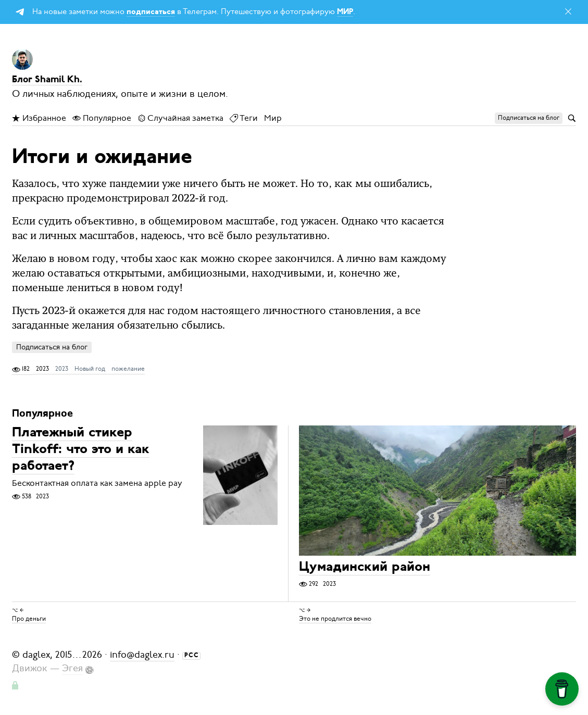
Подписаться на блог (52, 347)
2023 (62, 369)
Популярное (102, 118)
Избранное (39, 118)
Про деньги (29, 619)
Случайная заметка (180, 118)
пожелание (128, 369)
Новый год (90, 369)
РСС (192, 656)
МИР (345, 12)
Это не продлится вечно (335, 619)
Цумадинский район (365, 568)
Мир (273, 118)
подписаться (151, 12)
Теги (244, 118)
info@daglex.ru (142, 655)
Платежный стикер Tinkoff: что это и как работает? (81, 450)
